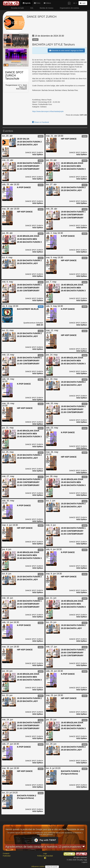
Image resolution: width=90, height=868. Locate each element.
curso (35, 40)
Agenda (27, 3)
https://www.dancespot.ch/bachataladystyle (48, 111)
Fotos (37, 3)
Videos (47, 3)
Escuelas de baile (17, 8)
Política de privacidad (45, 856)
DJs (32, 8)
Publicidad (7, 856)
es (75, 3)
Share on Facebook (41, 122)
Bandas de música (46, 8)
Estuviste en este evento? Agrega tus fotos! (66, 50)
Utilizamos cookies (38, 866)
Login (83, 3)
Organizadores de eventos (69, 8)
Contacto (6, 853)
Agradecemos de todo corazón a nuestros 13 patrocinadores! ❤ (45, 847)
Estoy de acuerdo (52, 867)
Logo (45, 853)
